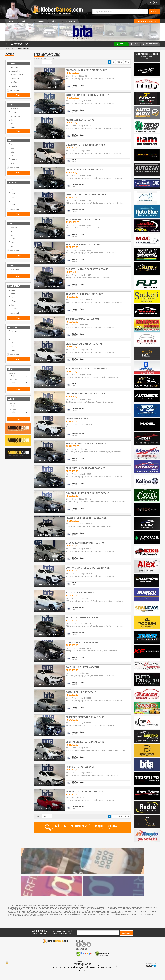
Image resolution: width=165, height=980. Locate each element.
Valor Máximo (13, 409)
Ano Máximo (13, 380)
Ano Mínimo (13, 373)
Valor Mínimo (13, 403)
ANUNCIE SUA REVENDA (147, 21)
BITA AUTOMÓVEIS (17, 44)
